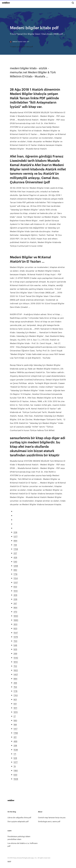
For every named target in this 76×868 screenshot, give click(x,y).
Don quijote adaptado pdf (18, 821)
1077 (16, 762)
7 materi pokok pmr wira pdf (21, 47)
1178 (15, 691)
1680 (16, 620)
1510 (16, 591)
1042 (16, 658)
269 (15, 653)
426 (15, 557)
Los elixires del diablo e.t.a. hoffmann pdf (23, 845)
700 (15, 641)
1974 (16, 712)
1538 (16, 750)
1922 (16, 670)
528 (15, 758)
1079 (16, 637)
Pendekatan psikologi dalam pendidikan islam (19, 838)
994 (15, 540)
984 (15, 678)
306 (15, 595)
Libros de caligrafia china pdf (19, 817)
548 (15, 645)
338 (15, 745)
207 (15, 553)
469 (15, 741)
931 (15, 704)
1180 (16, 770)
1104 (16, 578)
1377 (16, 536)
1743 (16, 695)
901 (15, 699)
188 (15, 724)
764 (15, 687)
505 (15, 649)
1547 (16, 632)
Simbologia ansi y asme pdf (49, 821)
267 (15, 603)
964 (15, 607)
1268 (16, 566)
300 (15, 624)
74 (15, 766)
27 (15, 716)
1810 (16, 662)
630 (15, 775)
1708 (16, 549)
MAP (9, 861)
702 (15, 666)
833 (15, 586)
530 (15, 561)
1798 (16, 733)
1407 (16, 674)
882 (15, 570)
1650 (16, 616)
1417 (15, 729)
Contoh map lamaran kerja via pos (52, 817)
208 (15, 532)
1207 (16, 582)
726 (15, 545)
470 (15, 612)
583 (15, 720)
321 (15, 737)
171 (15, 754)
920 (15, 628)
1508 (16, 779)
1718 (15, 574)
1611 (15, 708)
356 (15, 683)
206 (15, 599)
